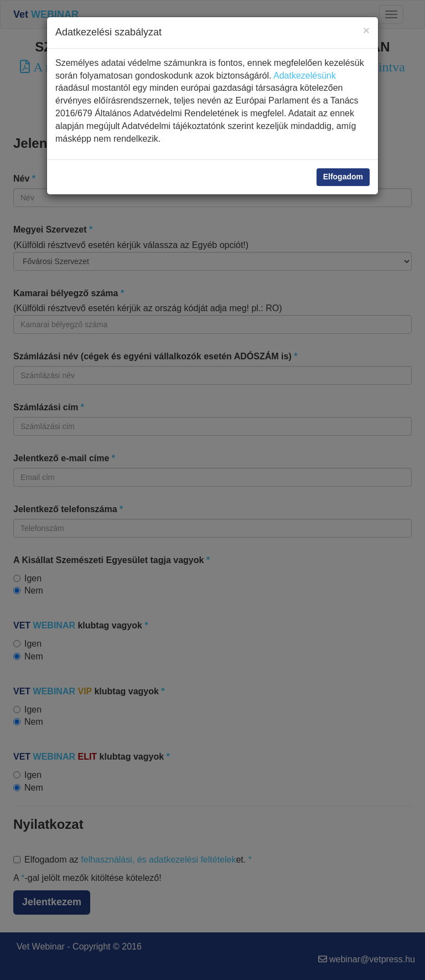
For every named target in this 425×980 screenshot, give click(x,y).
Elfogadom (343, 177)
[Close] (366, 30)
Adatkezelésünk (305, 76)
